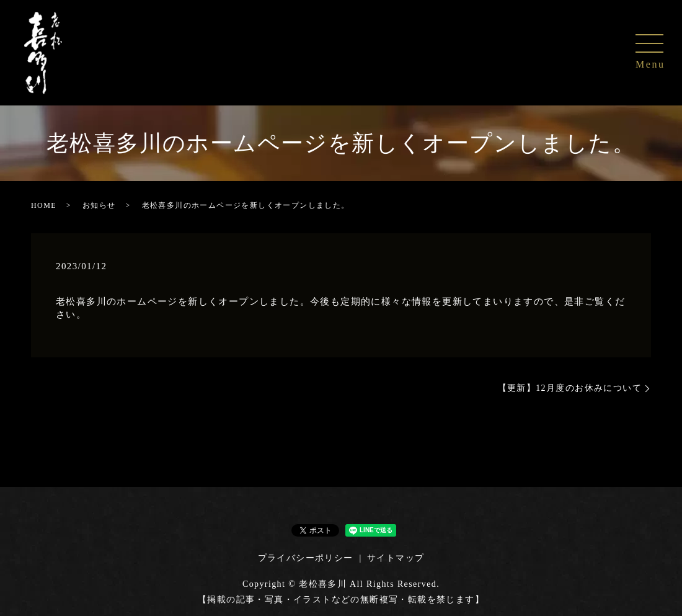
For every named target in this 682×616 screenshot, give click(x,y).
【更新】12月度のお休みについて (570, 388)
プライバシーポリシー (306, 558)
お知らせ (99, 205)
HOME (44, 205)
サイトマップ (396, 558)
